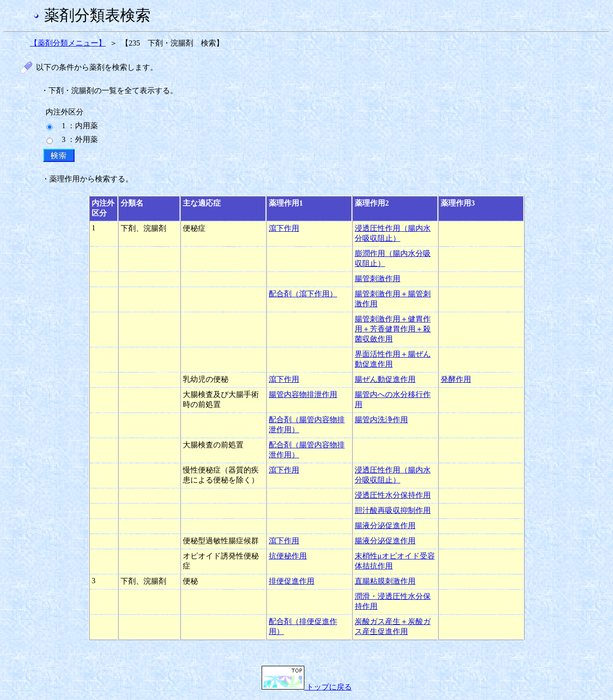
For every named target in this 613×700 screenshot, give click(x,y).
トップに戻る (307, 687)
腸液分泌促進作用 (385, 525)
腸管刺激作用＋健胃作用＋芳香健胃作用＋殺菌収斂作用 (393, 329)
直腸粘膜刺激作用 (385, 581)
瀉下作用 (284, 228)
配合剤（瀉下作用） (303, 294)
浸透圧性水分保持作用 (393, 495)
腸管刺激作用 (377, 279)
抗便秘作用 (288, 556)
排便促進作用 (292, 581)
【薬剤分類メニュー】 (68, 43)
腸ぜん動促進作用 (385, 379)
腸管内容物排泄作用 (303, 394)
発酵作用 (456, 379)
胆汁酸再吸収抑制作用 (393, 510)
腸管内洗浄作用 (381, 420)
